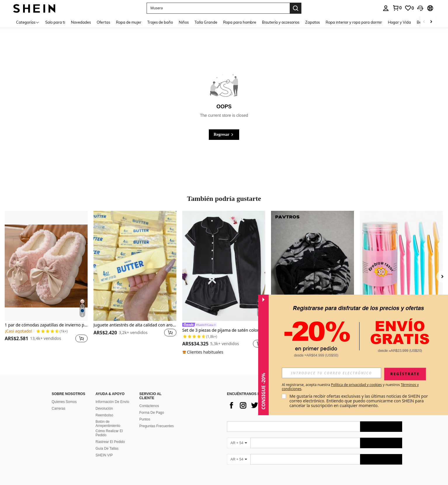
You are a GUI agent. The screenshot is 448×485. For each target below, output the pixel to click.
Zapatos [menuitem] (312, 22)
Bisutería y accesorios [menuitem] (281, 22)
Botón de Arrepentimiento (108, 424)
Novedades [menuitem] (81, 22)
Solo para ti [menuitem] (55, 22)
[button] (218, 8)
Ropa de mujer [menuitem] (129, 22)
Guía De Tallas (107, 449)
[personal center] (386, 8)
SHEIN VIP (104, 455)
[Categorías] (28, 22)
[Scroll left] (424, 22)
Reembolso (104, 415)
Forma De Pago (152, 413)
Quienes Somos (64, 402)
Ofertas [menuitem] (103, 22)
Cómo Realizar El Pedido (109, 433)
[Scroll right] (431, 22)
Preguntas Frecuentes (157, 426)
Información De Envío (112, 402)
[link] (397, 8)
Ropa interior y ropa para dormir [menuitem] (354, 22)
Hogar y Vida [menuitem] (399, 22)
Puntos (145, 419)
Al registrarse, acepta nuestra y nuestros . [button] (350, 387)
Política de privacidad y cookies (356, 385)
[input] (331, 373)
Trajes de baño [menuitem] (160, 22)
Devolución (104, 408)
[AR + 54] (239, 443)
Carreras (59, 408)
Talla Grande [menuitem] (206, 22)
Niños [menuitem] (184, 22)
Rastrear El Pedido (110, 442)
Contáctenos (149, 406)
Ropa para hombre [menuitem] (240, 22)
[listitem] (46, 280)
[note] (204, 352)
